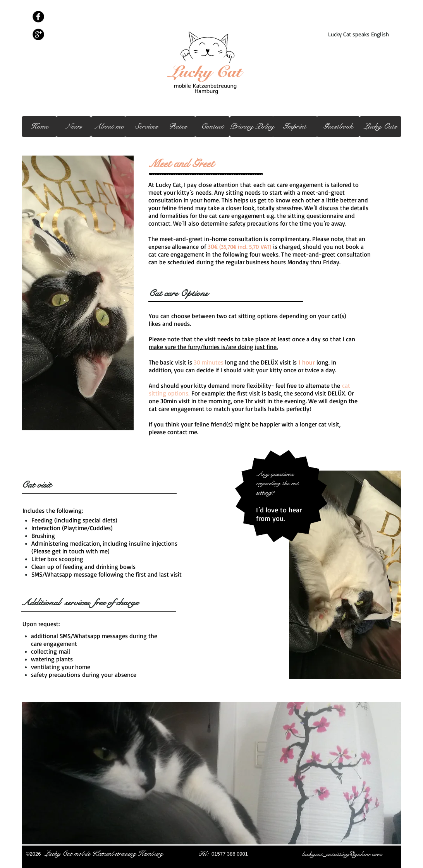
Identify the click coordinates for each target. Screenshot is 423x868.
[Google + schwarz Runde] (38, 34)
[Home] (39, 127)
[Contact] (212, 127)
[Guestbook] (338, 127)
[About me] (108, 127)
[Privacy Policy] (252, 127)
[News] (74, 127)
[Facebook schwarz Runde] (38, 17)
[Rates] (178, 127)
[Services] (146, 127)
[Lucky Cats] (380, 127)
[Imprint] (295, 127)
